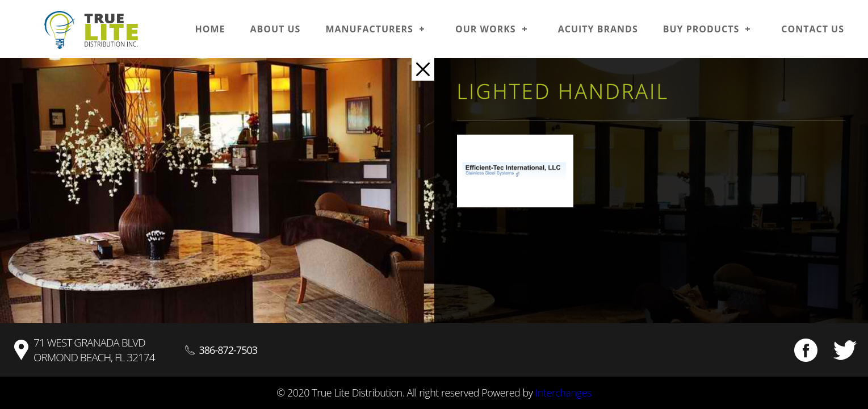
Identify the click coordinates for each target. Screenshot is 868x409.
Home (210, 29)
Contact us (813, 29)
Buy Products (701, 29)
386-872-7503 (228, 350)
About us (275, 29)
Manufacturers (369, 29)
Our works (486, 29)
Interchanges (563, 393)
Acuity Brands (598, 29)
